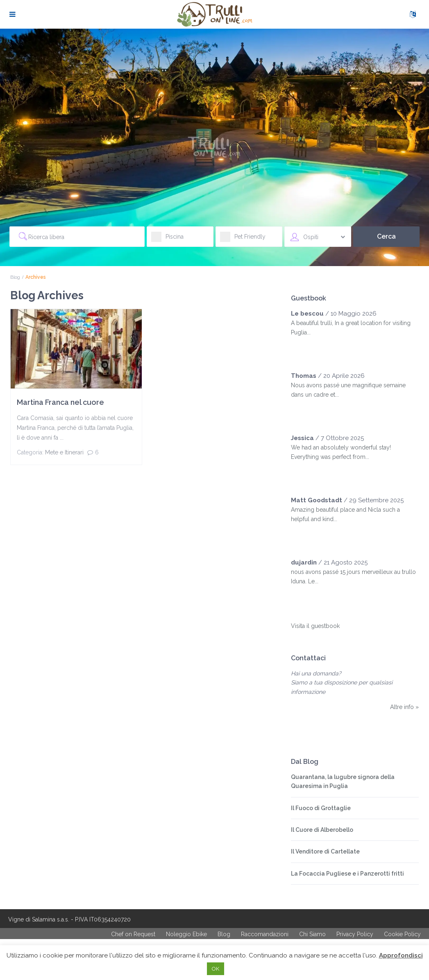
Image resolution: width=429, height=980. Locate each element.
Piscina (167, 239)
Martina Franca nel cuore (60, 402)
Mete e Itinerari (64, 452)
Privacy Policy (355, 934)
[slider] (307, 349)
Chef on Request (133, 934)
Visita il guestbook (315, 626)
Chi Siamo (312, 934)
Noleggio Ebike (186, 934)
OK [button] (216, 969)
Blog (15, 277)
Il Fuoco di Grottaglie (321, 808)
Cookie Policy (402, 934)
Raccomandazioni (265, 934)
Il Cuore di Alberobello (322, 830)
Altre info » (404, 707)
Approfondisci (401, 955)
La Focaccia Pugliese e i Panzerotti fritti (347, 874)
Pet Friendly (243, 239)
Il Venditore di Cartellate (325, 851)
